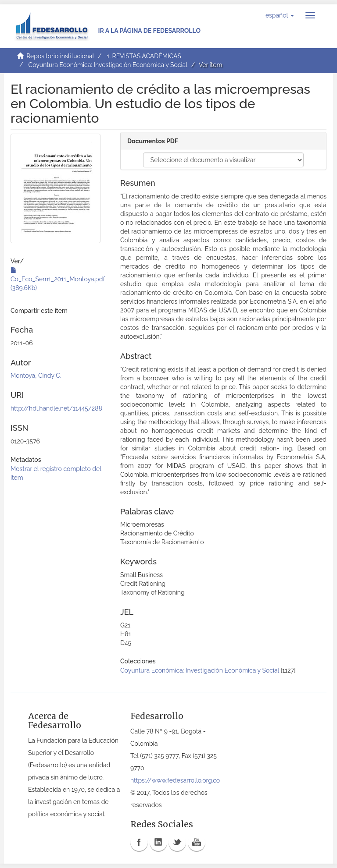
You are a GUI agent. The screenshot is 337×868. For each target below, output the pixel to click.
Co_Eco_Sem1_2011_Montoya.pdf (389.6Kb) (58, 279)
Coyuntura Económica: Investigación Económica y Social (108, 65)
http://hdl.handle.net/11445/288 (56, 408)
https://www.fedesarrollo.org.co (175, 780)
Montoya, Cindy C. (36, 376)
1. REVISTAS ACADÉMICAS (144, 56)
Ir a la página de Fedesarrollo (149, 31)
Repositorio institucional (60, 56)
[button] (280, 15)
